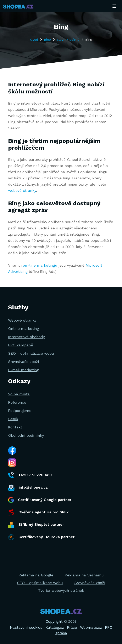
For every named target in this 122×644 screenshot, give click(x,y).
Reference (17, 402)
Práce (72, 627)
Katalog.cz (55, 627)
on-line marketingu (40, 265)
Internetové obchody (26, 337)
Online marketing (24, 329)
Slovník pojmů (68, 40)
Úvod (34, 40)
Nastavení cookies (26, 627)
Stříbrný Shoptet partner (36, 525)
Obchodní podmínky (26, 435)
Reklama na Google (36, 575)
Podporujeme (20, 411)
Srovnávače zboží (24, 362)
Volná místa (19, 394)
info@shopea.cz (28, 488)
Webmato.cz (91, 627)
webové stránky (22, 190)
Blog (47, 40)
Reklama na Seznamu (84, 575)
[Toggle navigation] (114, 6)
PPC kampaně (21, 345)
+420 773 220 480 (30, 475)
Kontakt (15, 427)
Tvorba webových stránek (61, 590)
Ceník (13, 419)
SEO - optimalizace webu (31, 353)
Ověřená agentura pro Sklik (38, 512)
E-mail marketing (24, 370)
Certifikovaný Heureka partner (41, 537)
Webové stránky (22, 320)
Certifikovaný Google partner (40, 500)
